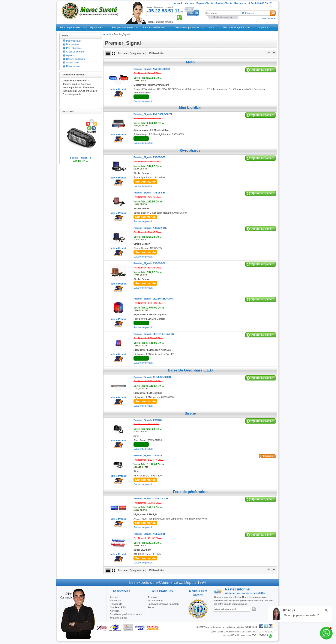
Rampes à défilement (154, 27)
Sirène (190, 413)
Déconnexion (73, 66)
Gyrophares (97, 27)
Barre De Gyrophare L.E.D (190, 370)
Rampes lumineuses (123, 27)
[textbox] (223, 13)
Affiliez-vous (73, 63)
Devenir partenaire (76, 59)
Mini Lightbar (190, 107)
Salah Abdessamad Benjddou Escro (163, 606)
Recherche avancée (223, 17)
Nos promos (73, 44)
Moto (211, 27)
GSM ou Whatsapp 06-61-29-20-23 (249, 635)
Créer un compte (75, 52)
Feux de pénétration (70, 27)
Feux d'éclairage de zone (236, 27)
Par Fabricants (74, 48)
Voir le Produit (118, 89)
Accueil (107, 34)
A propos (264, 27)
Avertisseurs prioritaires (187, 27)
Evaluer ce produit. (143, 101)
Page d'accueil (74, 41)
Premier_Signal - (152, 69)
